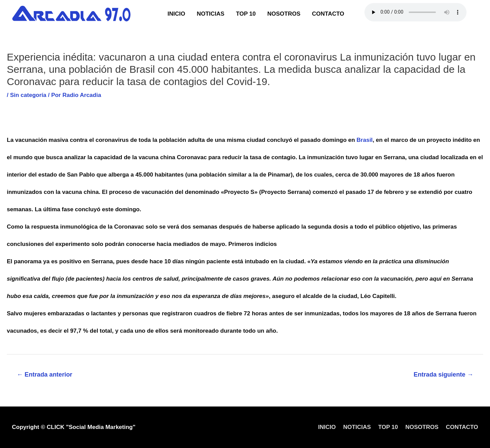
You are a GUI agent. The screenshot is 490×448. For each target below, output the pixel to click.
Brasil (365, 140)
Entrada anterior (44, 375)
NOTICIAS (210, 14)
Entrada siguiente (444, 375)
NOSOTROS (284, 14)
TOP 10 (246, 14)
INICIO (176, 14)
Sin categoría (28, 95)
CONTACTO (328, 14)
